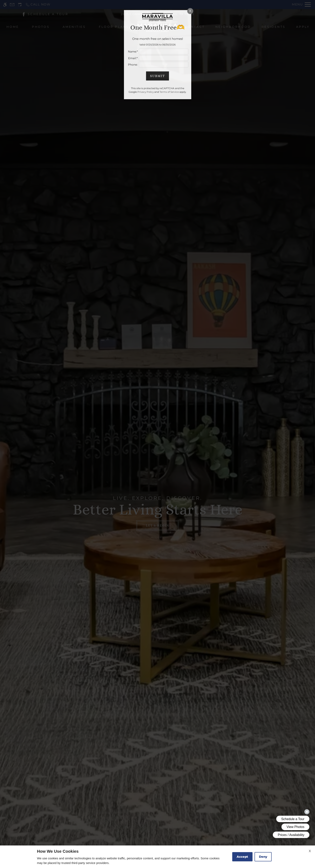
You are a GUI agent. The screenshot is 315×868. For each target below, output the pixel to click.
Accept (242, 857)
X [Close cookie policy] (310, 851)
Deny (263, 857)
